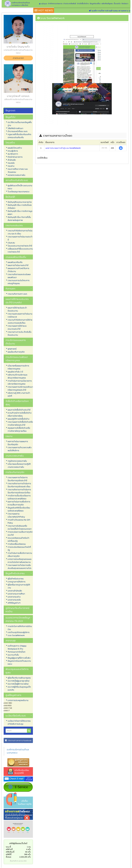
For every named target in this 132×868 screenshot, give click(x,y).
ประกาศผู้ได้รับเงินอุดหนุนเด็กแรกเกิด (19, 688)
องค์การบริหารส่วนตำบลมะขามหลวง (18, 751)
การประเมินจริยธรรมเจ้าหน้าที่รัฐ (19, 548)
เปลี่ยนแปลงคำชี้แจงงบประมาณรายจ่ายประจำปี (20, 250)
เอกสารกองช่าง (14, 597)
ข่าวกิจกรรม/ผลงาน (55, 4)
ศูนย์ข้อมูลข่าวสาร (13, 695)
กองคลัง (11, 163)
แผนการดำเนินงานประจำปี (18, 265)
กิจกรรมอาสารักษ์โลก (17, 652)
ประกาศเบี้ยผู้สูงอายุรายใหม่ (19, 681)
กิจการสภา (10, 289)
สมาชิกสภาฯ (13, 154)
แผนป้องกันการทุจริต (16, 352)
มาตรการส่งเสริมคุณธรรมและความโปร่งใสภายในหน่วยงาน (20, 561)
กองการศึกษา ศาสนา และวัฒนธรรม (18, 170)
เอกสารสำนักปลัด (15, 591)
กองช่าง (11, 166)
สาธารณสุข (11, 641)
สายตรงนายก (18, 58)
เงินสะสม (11, 243)
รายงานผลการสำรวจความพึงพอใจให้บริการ (20, 449)
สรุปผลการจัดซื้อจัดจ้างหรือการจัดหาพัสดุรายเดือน (19, 429)
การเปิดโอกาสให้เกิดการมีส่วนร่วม (20, 628)
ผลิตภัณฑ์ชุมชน (107, 4)
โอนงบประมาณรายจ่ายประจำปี (20, 246)
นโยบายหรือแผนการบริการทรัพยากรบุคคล (18, 367)
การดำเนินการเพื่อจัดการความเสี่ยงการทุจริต (20, 555)
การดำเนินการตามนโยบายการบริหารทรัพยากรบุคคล (20, 382)
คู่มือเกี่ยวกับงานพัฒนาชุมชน (19, 678)
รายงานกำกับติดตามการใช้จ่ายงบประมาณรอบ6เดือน (20, 321)
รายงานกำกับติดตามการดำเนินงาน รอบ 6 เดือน (20, 232)
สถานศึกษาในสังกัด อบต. (17, 180)
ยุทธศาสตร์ (12, 349)
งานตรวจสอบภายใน (15, 456)
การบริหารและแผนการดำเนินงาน (16, 342)
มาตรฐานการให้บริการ (17, 582)
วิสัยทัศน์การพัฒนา (15, 128)
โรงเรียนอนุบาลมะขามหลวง (19, 192)
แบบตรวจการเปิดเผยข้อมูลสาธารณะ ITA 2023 (18, 619)
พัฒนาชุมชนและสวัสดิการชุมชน (17, 671)
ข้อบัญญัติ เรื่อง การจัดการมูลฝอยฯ (20, 213)
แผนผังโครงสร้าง (15, 148)
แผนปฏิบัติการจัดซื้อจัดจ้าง (19, 419)
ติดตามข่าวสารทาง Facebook (18, 740)
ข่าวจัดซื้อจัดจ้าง (83, 4)
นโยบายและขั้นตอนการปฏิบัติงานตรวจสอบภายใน (19, 465)
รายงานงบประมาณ (14, 225)
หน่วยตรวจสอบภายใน (16, 175)
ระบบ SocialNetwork (16, 635)
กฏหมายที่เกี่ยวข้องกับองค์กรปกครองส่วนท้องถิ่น (19, 136)
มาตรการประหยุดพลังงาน (18, 700)
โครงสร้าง (10, 143)
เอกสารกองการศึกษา (16, 594)
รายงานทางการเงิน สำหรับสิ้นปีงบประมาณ (20, 333)
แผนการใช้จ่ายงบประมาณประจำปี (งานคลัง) (17, 301)
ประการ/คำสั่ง (13, 655)
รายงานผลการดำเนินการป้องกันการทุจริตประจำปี (18, 479)
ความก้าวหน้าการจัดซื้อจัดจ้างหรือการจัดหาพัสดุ (20, 414)
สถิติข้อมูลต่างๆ (14, 603)
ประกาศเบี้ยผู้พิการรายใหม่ (18, 684)
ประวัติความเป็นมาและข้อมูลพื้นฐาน (20, 124)
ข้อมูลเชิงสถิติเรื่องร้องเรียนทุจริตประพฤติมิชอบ (19, 509)
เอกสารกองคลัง (14, 600)
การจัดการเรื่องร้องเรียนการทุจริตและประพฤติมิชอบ (19, 497)
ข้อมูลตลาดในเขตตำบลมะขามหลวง (19, 662)
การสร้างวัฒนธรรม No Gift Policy (19, 521)
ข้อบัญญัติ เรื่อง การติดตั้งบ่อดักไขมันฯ (20, 207)
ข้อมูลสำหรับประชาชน (15, 573)
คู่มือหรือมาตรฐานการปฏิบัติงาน (19, 586)
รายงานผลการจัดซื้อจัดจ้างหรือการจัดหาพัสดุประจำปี (20, 423)
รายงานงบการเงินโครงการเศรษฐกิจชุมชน (19, 282)
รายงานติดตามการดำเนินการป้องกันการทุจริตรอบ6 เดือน (19, 485)
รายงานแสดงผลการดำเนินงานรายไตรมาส (20, 315)
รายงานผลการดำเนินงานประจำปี (20, 238)
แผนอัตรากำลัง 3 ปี (15, 372)
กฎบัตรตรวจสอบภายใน (17, 461)
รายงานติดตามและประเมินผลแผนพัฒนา (19, 276)
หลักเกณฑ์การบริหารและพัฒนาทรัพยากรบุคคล (18, 376)
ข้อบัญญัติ (10, 197)
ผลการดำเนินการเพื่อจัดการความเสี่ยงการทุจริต (19, 503)
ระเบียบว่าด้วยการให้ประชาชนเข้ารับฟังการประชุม (19, 722)
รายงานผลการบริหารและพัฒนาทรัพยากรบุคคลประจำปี (20, 388)
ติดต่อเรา (125, 4)
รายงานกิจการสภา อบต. (18, 294)
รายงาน (9, 436)
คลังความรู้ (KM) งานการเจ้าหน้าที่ (19, 394)
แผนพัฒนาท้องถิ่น (15, 262)
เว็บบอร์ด (117, 4)
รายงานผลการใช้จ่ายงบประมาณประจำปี (17, 327)
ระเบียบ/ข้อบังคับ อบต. (16, 716)
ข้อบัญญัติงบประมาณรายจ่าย (20, 202)
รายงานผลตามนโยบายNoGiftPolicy (16, 515)
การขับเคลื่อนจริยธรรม (17, 544)
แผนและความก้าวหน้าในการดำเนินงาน (18, 270)
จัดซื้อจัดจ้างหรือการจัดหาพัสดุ (17, 403)
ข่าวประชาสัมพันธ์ (70, 4)
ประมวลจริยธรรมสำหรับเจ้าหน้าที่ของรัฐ (18, 539)
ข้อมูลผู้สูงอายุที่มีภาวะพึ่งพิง (19, 658)
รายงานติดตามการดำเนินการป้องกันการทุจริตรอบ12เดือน (19, 491)
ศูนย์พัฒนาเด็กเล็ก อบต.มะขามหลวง (20, 187)
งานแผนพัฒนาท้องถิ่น (16, 257)
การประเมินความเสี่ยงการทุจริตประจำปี (20, 533)
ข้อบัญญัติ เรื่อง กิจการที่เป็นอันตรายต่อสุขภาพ (19, 219)
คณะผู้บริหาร (13, 151)
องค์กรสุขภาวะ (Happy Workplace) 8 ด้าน (17, 647)
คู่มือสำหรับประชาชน (16, 579)
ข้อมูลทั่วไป (10, 117)
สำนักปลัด (12, 160)
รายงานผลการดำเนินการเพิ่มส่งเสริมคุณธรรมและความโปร (20, 567)
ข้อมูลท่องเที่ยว (95, 4)
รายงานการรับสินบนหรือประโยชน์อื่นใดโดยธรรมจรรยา (20, 527)
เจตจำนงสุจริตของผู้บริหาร (19, 632)
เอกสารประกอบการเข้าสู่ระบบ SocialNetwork (63, 148)
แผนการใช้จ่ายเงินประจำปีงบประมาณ (17, 309)
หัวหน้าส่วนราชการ (15, 157)
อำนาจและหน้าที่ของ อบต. (18, 131)
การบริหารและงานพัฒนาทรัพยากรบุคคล (17, 359)
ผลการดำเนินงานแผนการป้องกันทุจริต (18, 443)
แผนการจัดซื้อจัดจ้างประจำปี (19, 410)
